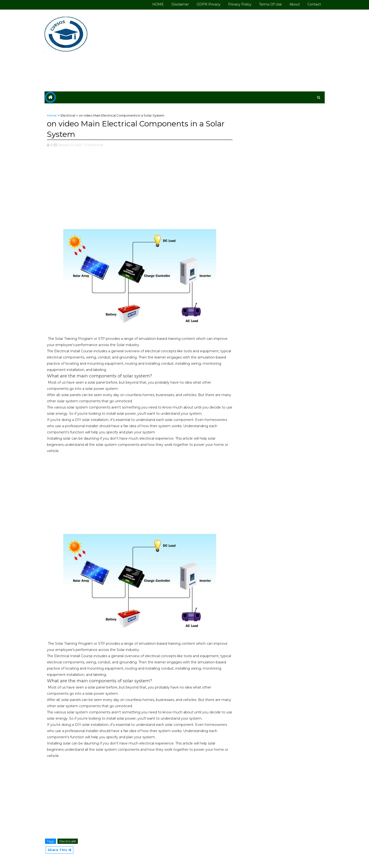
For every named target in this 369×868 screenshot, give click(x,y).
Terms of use (270, 4)
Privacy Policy (240, 4)
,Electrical (95, 145)
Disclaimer (180, 4)
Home (52, 115)
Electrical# (68, 841)
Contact (314, 4)
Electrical (68, 115)
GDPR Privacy (209, 4)
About (295, 4)
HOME (158, 4)
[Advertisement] (237, 51)
